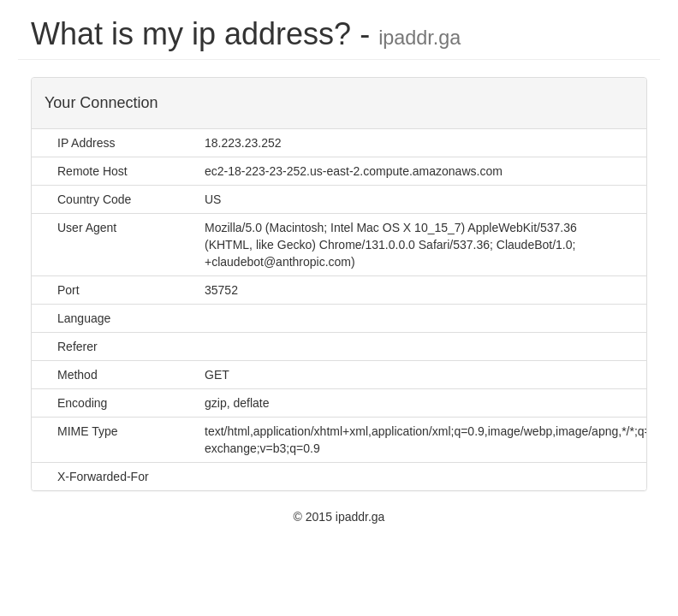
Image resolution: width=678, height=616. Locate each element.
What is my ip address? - (246, 34)
